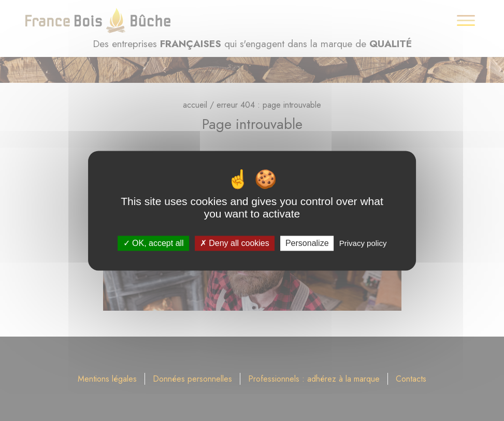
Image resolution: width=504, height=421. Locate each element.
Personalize (307, 243)
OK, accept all (154, 243)
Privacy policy (363, 243)
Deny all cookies (235, 243)
